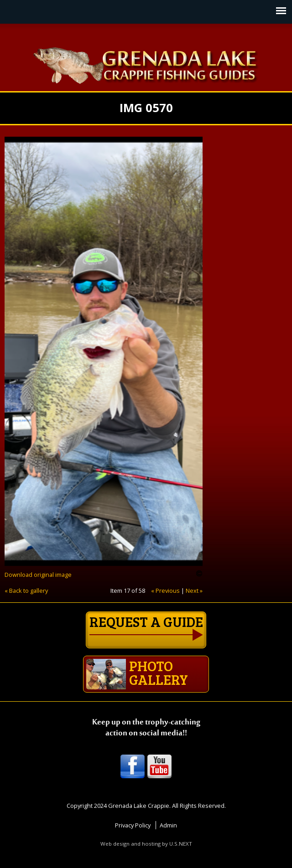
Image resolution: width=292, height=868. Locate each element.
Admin (168, 825)
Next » (194, 591)
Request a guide (146, 621)
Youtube (159, 767)
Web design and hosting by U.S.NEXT (146, 844)
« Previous (165, 591)
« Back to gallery (26, 591)
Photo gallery (137, 673)
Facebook (133, 767)
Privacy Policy (133, 825)
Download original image (38, 575)
